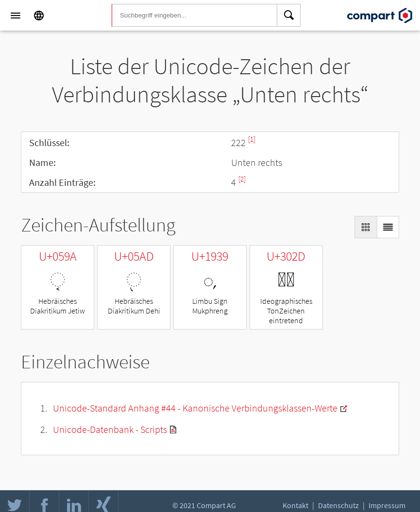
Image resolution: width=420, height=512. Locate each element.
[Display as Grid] (366, 227)
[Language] (39, 16)
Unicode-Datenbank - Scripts (110, 429)
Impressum (387, 505)
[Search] (289, 16)
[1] (252, 139)
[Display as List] (388, 227)
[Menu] (16, 16)
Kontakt (295, 505)
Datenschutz (338, 505)
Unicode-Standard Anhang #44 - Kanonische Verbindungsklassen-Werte (195, 408)
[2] (242, 179)
